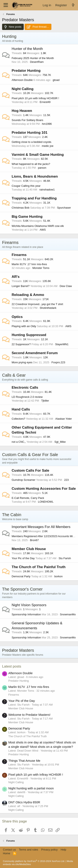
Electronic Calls (25, 388)
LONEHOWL (46, 502)
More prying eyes (22, 362)
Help (64, 850)
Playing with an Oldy (24, 326)
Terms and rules (28, 850)
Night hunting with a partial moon (31, 788)
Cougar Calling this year (26, 186)
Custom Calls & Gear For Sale (30, 455)
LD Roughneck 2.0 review (27, 397)
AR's (16, 277)
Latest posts (12, 666)
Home (7, 853)
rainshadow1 (47, 190)
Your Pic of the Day (23, 558)
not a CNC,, (19, 442)
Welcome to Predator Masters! (29, 715)
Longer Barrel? (21, 286)
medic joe (48, 146)
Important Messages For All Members (41, 527)
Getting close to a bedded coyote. (32, 142)
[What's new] (73, 5)
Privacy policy (49, 850)
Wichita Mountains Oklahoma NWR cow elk (38, 226)
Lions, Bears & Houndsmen (35, 176)
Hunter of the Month (27, 49)
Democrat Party (21, 576)
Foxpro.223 (58, 362)
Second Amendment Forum (35, 353)
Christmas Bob (20, 208)
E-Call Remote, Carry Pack (28, 498)
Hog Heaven (22, 111)
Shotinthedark (48, 308)
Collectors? (18, 419)
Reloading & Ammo (28, 295)
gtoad (56, 80)
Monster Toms (41, 268)
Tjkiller (45, 401)
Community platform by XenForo (34, 861)
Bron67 (34, 540)
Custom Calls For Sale (30, 470)
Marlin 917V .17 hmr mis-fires (29, 264)
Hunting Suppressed (29, 335)
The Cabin (12, 515)
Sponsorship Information (26, 614)
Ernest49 (45, 102)
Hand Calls (21, 409)
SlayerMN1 (62, 344)
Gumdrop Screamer (24, 480)
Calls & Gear (14, 375)
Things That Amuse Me (24, 761)
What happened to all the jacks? (31, 164)
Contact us (9, 850)
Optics (17, 317)
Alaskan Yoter (64, 419)
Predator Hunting (26, 71)
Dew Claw (66, 286)
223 (66, 480)
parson (42, 168)
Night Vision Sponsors (29, 605)
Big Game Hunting (27, 217)
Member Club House (29, 549)
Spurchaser (64, 208)
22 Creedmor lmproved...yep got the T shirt (37, 304)
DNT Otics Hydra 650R (24, 802)
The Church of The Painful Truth (39, 567)
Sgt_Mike (60, 442)
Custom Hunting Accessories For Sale (44, 489)
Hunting (9, 36)
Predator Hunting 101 (30, 133)
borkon (58, 576)
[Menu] (6, 5)
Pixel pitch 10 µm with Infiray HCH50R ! (35, 98)
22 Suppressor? (21, 344)
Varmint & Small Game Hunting (38, 155)
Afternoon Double (22, 80)
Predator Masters (18, 650)
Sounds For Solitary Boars (27, 120)
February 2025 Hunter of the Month (33, 58)
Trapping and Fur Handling (34, 198)
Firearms (10, 242)
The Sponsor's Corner (22, 589)
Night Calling (23, 89)
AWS (43, 230)
